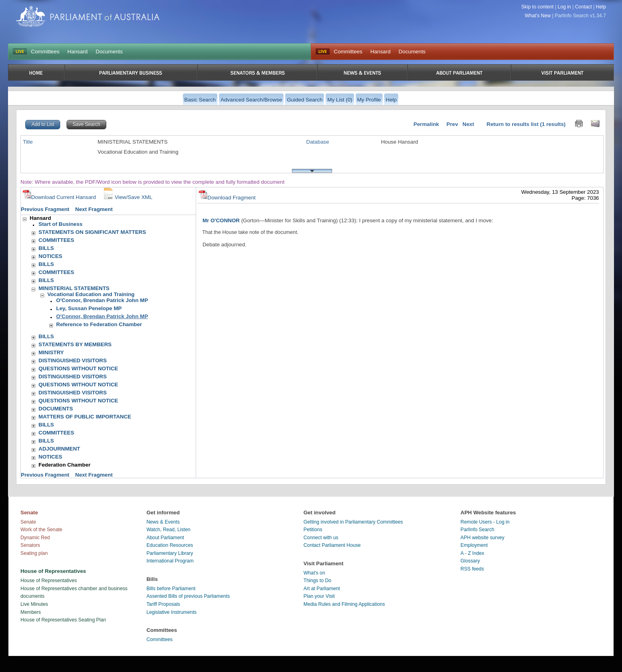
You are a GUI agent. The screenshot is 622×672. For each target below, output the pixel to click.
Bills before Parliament (171, 589)
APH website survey (482, 538)
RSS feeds (472, 569)
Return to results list (513, 124)
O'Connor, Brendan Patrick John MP (102, 300)
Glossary (470, 561)
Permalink (426, 124)
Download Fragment (227, 198)
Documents (109, 52)
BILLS (46, 248)
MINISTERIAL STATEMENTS (74, 288)
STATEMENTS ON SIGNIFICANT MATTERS (92, 232)
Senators (30, 545)
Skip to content (538, 7)
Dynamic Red (35, 538)
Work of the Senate (41, 530)
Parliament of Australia (88, 16)
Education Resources (170, 545)
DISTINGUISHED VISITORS (73, 360)
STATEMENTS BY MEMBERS (75, 344)
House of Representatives (49, 581)
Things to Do (317, 581)
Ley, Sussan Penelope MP (89, 308)
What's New (538, 16)
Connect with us (321, 538)
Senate (28, 522)
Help (601, 7)
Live (323, 52)
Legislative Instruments (171, 612)
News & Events (163, 522)
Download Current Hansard (59, 197)
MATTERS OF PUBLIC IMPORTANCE (85, 417)
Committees (45, 52)
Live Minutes (34, 604)
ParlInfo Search (477, 530)
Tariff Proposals (163, 604)
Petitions (313, 530)
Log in (564, 7)
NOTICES (50, 256)
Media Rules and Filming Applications (344, 604)
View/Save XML (127, 197)
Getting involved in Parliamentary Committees (353, 522)
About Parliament (165, 538)
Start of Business (61, 224)
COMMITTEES (56, 240)
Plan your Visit (319, 596)
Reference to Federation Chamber (99, 324)
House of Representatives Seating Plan (63, 620)
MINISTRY (51, 352)
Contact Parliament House (332, 545)
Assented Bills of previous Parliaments (188, 596)
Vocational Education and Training (91, 294)
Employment (474, 545)
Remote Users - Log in (485, 522)
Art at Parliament (322, 589)
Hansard (77, 52)
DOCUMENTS (56, 409)
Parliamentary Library (170, 553)
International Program (170, 561)
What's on (314, 573)
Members (31, 612)
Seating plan (34, 553)
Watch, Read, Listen (168, 530)
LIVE (20, 52)
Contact (584, 7)
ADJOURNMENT (59, 449)
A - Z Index (472, 553)
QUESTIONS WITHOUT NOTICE (78, 368)
